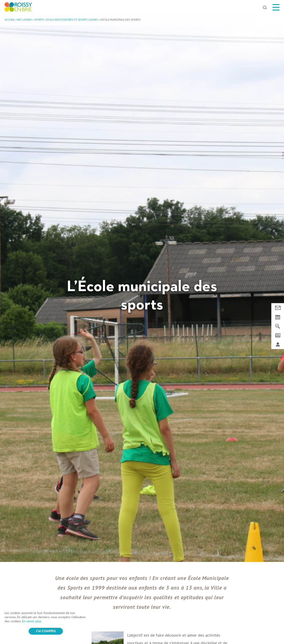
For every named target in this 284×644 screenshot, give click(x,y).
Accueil (9, 20)
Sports (39, 20)
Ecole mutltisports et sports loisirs (72, 20)
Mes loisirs (24, 20)
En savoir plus (32, 621)
